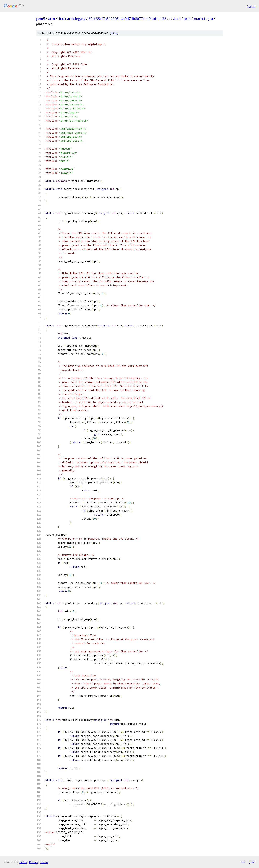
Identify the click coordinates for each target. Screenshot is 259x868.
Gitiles (23, 862)
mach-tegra (203, 19)
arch (177, 19)
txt (243, 862)
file (114, 33)
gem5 (40, 19)
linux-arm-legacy (72, 19)
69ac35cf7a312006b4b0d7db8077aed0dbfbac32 (127, 19)
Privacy (33, 862)
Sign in (251, 6)
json (252, 862)
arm (52, 19)
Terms (44, 862)
